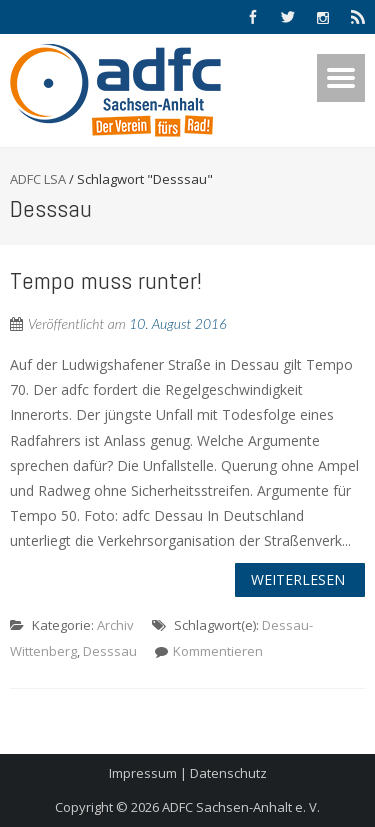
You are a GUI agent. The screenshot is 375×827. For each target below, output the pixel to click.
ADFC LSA (38, 179)
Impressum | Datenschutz (188, 773)
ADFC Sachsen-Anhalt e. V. (241, 807)
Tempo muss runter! (106, 280)
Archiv (115, 625)
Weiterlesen (298, 579)
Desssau (110, 651)
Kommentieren (218, 651)
